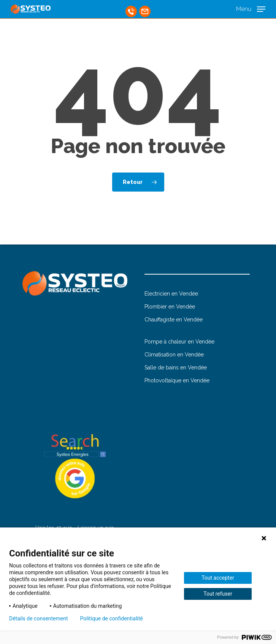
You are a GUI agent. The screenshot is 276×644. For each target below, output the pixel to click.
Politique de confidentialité (112, 618)
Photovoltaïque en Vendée (177, 380)
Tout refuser (218, 594)
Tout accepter (218, 578)
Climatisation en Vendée (174, 355)
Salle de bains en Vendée (176, 368)
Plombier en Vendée (170, 307)
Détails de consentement (39, 618)
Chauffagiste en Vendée (174, 320)
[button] (251, 9)
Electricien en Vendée (171, 294)
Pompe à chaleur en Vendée (179, 342)
